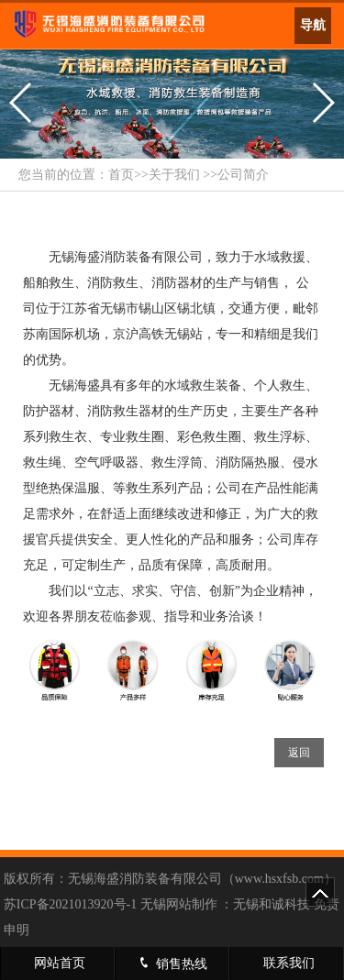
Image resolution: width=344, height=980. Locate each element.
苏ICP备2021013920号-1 (70, 904)
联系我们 (289, 963)
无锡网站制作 (179, 904)
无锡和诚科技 (272, 904)
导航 (313, 25)
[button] (22, 103)
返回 (299, 753)
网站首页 (60, 963)
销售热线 (172, 963)
